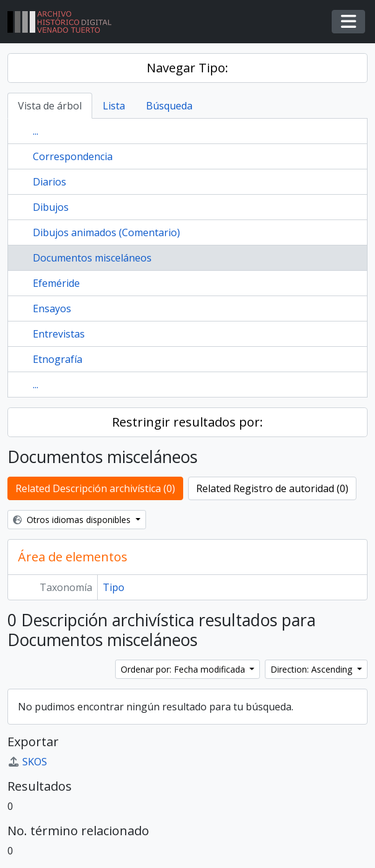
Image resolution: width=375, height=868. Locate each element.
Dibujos (51, 207)
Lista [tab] (114, 106)
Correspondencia (73, 156)
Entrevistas (59, 334)
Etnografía (58, 359)
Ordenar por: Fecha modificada (184, 669)
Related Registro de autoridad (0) (272, 488)
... (36, 131)
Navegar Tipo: (187, 68)
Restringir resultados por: (187, 422)
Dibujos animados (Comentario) (106, 232)
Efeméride (56, 283)
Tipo (114, 587)
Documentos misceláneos (92, 258)
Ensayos (52, 308)
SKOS (27, 762)
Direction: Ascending (312, 669)
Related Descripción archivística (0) (95, 488)
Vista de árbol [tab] (50, 106)
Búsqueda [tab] (169, 106)
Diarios (50, 182)
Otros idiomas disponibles (73, 520)
